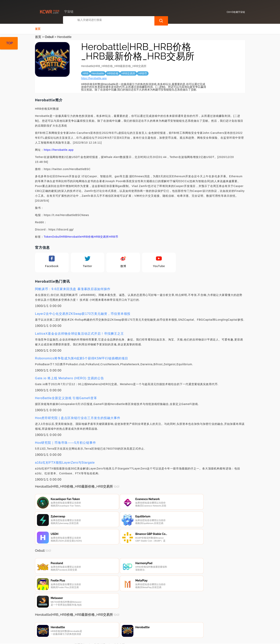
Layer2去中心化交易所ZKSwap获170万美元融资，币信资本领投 (83, 313)
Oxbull (49, 37)
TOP (10, 43)
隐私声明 (100, 623)
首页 (38, 28)
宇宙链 (98, 638)
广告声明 (119, 623)
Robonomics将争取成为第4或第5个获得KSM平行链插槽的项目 (82, 358)
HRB (64, 236)
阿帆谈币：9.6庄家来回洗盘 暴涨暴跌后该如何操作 (73, 289)
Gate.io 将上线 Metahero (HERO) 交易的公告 (70, 378)
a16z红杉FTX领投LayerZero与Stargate (65, 462)
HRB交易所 (101, 236)
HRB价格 (88, 236)
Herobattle (75, 236)
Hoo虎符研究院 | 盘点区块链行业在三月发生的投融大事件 (78, 418)
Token (48, 236)
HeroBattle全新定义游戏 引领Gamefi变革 (66, 398)
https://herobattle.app (94, 78)
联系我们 (80, 623)
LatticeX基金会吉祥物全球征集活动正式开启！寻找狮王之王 (79, 333)
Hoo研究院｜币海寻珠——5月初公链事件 (66, 442)
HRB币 (114, 236)
